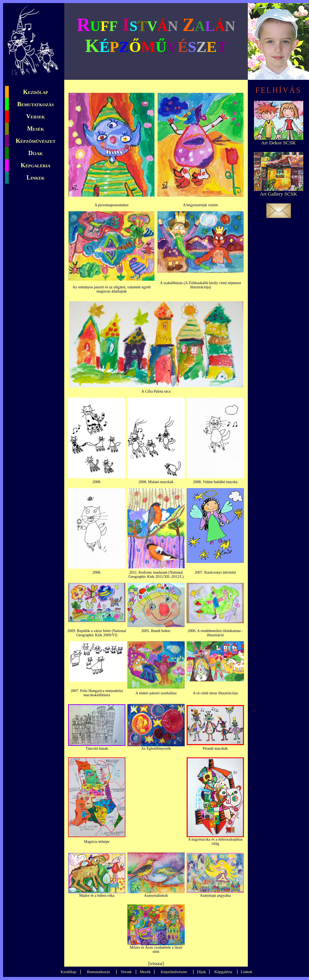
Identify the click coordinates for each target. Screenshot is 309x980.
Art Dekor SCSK (278, 143)
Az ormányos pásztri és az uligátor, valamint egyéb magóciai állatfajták (111, 289)
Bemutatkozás (36, 104)
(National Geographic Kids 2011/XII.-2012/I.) (156, 574)
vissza (156, 963)
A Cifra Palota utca (156, 391)
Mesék (36, 129)
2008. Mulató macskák (156, 482)
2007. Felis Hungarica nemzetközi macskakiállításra (97, 693)
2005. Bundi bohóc (156, 631)
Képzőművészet (36, 141)
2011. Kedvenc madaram (148, 572)
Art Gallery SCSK (278, 194)
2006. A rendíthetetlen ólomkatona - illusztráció (215, 633)
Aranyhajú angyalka (215, 895)
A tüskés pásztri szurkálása (156, 693)
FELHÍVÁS (279, 90)
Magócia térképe (97, 842)
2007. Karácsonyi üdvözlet (215, 572)
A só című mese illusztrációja (215, 693)
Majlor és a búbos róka (97, 895)
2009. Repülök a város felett (89, 631)
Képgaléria (36, 165)
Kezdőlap (36, 92)
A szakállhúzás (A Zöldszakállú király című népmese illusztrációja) (200, 285)
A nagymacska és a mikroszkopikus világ (215, 841)
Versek (36, 116)
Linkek (35, 177)
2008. (97, 482)
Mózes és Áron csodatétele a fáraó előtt (156, 949)
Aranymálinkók (156, 895)
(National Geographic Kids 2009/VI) (101, 633)
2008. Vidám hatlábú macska (215, 482)
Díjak (36, 153)
